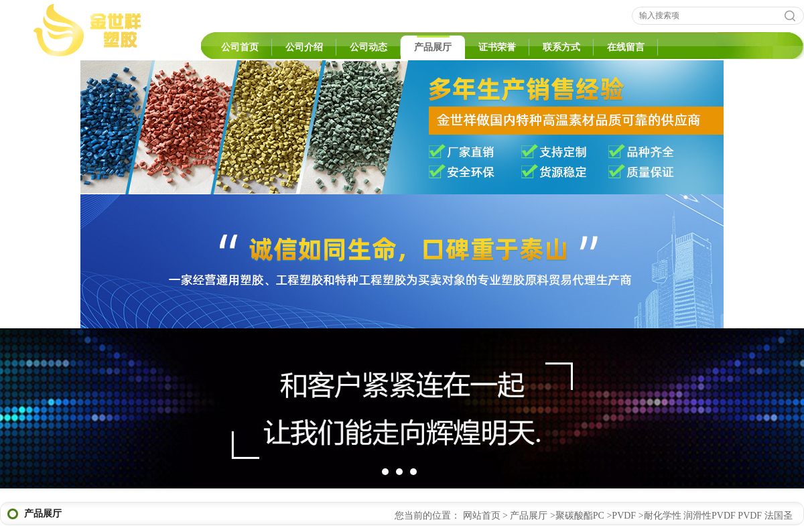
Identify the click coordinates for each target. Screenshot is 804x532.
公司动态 (368, 47)
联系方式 (561, 47)
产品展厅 (433, 47)
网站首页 (482, 516)
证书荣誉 (497, 47)
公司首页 (240, 47)
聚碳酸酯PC (580, 516)
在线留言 (626, 47)
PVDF (624, 516)
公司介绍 (304, 47)
